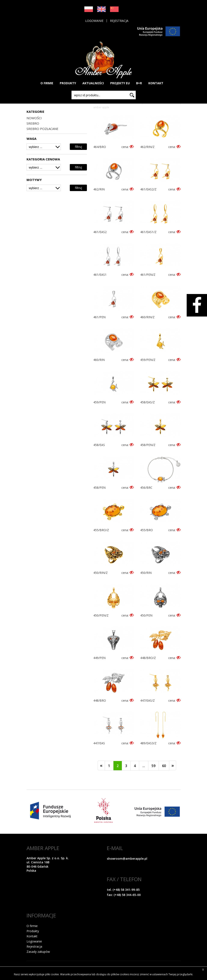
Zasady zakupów (38, 952)
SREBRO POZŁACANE (42, 129)
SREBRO (33, 123)
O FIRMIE (47, 83)
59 (153, 766)
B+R (139, 83)
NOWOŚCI (34, 118)
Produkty (33, 931)
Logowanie (94, 21)
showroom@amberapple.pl (127, 859)
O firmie (32, 926)
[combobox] (44, 147)
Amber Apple (101, 107)
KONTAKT (156, 83)
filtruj (78, 147)
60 (164, 766)
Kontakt (32, 936)
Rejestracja (119, 21)
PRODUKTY (68, 83)
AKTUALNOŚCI (93, 83)
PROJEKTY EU (120, 83)
